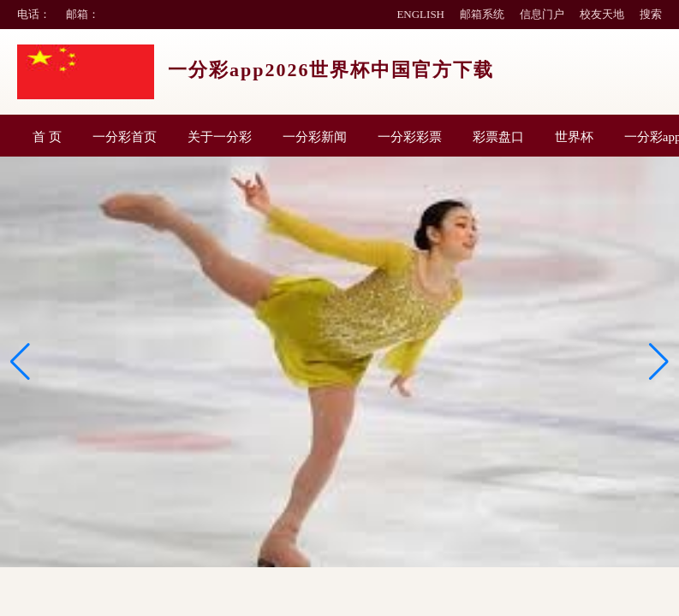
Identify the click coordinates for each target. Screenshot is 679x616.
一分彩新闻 (315, 137)
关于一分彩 (220, 137)
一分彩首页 (125, 137)
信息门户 (542, 14)
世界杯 (574, 137)
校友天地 (602, 14)
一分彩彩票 (410, 137)
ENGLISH (420, 14)
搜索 (651, 14)
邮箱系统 (482, 14)
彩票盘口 (498, 137)
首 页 (47, 137)
